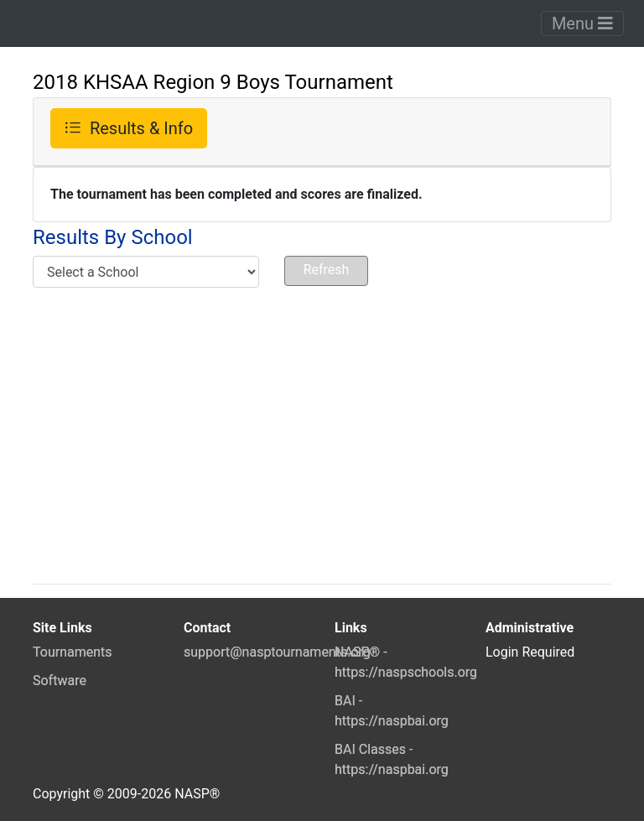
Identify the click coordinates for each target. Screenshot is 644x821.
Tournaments (73, 652)
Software (60, 681)
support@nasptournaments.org (277, 652)
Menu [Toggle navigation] (582, 23)
